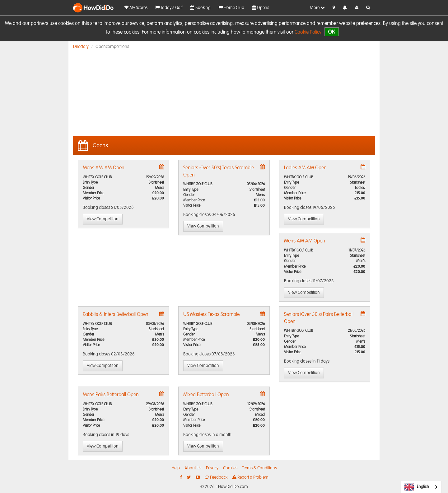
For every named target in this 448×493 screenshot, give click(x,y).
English (417, 487)
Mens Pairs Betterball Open (111, 395)
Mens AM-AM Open (104, 168)
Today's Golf (169, 8)
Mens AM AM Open (305, 241)
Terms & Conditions (259, 468)
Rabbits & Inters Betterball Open (116, 315)
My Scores (136, 8)
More (317, 8)
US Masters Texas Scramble (211, 315)
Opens (261, 8)
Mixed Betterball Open (206, 395)
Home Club (231, 8)
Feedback (216, 477)
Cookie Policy (308, 32)
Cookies (230, 468)
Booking (200, 8)
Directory (81, 47)
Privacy (212, 468)
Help (176, 468)
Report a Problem (250, 477)
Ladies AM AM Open (305, 168)
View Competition (103, 219)
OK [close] (331, 32)
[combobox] (421, 487)
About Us (193, 468)
